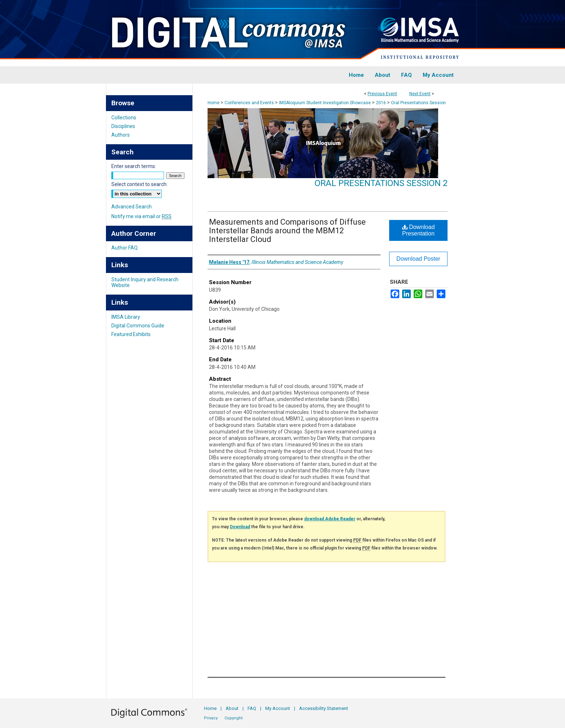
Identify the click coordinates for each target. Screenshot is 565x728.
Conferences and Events (250, 103)
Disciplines (123, 126)
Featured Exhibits (131, 334)
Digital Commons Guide (138, 326)
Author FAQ (124, 248)
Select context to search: (139, 184)
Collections (124, 118)
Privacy (211, 718)
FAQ (252, 708)
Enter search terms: (134, 166)
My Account (278, 708)
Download (240, 527)
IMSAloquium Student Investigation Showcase (325, 103)
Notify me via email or (141, 216)
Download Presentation (419, 230)
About (232, 708)
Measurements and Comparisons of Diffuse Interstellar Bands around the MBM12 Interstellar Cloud (287, 231)
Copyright (233, 718)
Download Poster (418, 259)
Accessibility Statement (324, 708)
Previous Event (382, 94)
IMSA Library (126, 317)
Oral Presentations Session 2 (381, 183)
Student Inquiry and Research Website (145, 282)
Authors (121, 135)
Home (213, 103)
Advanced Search (132, 207)
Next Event (420, 94)
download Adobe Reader (330, 519)
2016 (381, 103)
